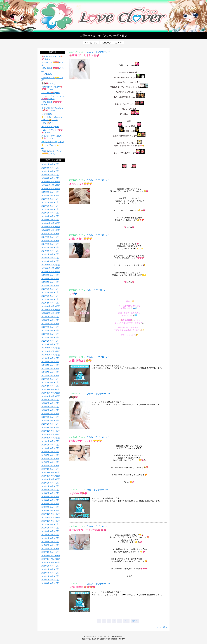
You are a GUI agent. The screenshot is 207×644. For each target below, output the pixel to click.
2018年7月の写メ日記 (50, 490)
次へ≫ (135, 621)
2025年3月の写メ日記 (50, 213)
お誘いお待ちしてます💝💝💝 (85, 441)
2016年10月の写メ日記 (51, 563)
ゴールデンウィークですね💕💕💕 (88, 530)
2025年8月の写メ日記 (50, 196)
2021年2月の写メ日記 (50, 382)
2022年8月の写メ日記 (50, 320)
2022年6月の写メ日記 (50, 327)
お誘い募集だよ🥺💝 (80, 361)
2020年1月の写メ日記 (50, 428)
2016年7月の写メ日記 (50, 573)
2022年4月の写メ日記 (50, 334)
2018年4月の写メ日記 (50, 500)
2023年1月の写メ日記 (50, 303)
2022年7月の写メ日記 (50, 324)
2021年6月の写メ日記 (50, 369)
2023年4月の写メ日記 (50, 292)
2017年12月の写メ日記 (51, 514)
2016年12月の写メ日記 (51, 556)
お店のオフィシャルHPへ (112, 43)
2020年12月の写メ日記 (51, 389)
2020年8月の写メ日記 (50, 403)
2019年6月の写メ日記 (50, 452)
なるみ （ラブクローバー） (100, 180)
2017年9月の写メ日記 (50, 524)
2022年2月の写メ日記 (50, 341)
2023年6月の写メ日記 (50, 286)
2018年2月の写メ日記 (50, 507)
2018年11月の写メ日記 (51, 476)
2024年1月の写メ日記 (50, 261)
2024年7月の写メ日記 (50, 241)
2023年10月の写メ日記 (51, 272)
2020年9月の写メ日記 (50, 400)
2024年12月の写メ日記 (51, 223)
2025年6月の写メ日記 (50, 202)
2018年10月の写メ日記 (51, 479)
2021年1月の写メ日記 (50, 386)
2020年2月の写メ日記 (50, 424)
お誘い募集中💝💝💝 (81, 239)
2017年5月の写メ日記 (50, 538)
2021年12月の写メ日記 (51, 348)
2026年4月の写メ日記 (50, 168)
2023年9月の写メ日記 (50, 275)
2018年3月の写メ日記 (50, 504)
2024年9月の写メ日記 (50, 234)
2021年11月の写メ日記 (51, 351)
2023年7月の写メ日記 (50, 282)
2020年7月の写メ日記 (50, 407)
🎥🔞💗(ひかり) (48, 83)
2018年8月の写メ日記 (50, 486)
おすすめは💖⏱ (78, 493)
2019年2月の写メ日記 (50, 466)
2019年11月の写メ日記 (51, 434)
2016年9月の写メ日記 (50, 566)
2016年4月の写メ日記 (50, 583)
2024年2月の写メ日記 (50, 258)
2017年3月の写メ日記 (50, 545)
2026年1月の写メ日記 (50, 178)
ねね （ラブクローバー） (99, 290)
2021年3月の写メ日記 (50, 379)
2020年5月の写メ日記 (50, 414)
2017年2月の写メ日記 (50, 549)
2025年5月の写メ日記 (50, 206)
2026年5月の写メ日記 (50, 164)
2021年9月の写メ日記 (50, 358)
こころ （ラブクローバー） (100, 52)
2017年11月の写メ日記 (51, 518)
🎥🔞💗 (74, 397)
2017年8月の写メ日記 (50, 528)
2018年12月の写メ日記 (51, 472)
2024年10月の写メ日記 (51, 230)
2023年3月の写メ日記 (50, 296)
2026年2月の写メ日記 (50, 175)
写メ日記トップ (91, 43)
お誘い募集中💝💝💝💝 (82, 587)
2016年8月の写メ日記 (50, 569)
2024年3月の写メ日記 (50, 254)
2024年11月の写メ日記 (51, 227)
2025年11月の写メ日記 (51, 185)
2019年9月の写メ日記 (50, 441)
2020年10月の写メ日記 (51, 396)
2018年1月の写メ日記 (50, 511)
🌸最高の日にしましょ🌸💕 (84, 55)
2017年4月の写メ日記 (50, 542)
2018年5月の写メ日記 (50, 497)
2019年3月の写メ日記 (50, 462)
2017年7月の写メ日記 (50, 531)
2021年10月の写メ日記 (51, 355)
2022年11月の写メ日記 (51, 310)
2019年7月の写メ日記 (50, 448)
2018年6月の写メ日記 (50, 493)
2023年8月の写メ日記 (50, 279)
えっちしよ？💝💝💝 (81, 184)
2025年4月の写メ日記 (50, 209)
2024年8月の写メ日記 (50, 237)
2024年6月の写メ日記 (50, 244)
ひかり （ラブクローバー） (100, 394)
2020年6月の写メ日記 (50, 410)
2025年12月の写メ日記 (51, 182)
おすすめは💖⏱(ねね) (51, 93)
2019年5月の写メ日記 (50, 455)
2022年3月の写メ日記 (50, 338)
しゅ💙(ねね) (47, 74)
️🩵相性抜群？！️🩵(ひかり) (53, 142)
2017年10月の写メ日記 (51, 521)
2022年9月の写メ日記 (50, 317)
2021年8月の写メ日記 (50, 362)
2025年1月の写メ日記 (50, 220)
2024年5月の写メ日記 (50, 248)
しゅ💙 (73, 294)
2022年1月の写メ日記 (50, 344)
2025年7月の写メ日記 (50, 199)
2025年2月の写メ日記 (50, 216)
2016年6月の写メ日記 (50, 576)
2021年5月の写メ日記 (50, 372)
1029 (126, 621)
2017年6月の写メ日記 (50, 535)
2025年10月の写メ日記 (51, 189)
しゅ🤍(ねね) (47, 114)
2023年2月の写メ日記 (50, 299)
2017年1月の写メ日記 (50, 552)
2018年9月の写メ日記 (50, 483)
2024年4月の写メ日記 (50, 251)
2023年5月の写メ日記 (50, 289)
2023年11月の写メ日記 (51, 268)
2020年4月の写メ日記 (50, 417)
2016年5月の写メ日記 (50, 580)
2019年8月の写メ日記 (50, 445)
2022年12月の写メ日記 (51, 306)
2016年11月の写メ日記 (51, 559)
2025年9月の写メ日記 (50, 192)
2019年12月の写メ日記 (51, 431)
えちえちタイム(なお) (50, 127)
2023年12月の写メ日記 (51, 265)
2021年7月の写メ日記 (50, 365)
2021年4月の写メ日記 (50, 376)
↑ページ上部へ (161, 627)
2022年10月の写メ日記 (51, 313)
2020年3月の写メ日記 (50, 421)
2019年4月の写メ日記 (50, 459)
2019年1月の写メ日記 (50, 469)
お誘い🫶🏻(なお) (48, 123)
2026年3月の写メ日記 (50, 171)
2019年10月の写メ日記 (51, 438)
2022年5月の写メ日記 (50, 331)
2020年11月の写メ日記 (51, 393)
